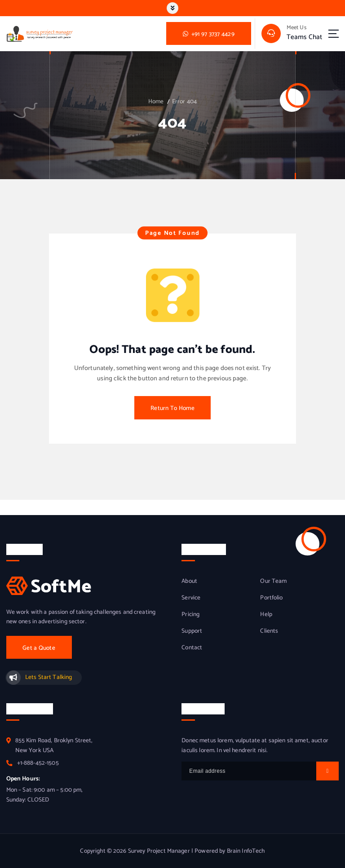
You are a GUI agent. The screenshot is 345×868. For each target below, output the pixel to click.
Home (156, 101)
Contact (192, 648)
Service (191, 598)
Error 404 (184, 101)
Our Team (273, 581)
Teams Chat (304, 37)
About (189, 581)
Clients (269, 631)
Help (266, 615)
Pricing (190, 615)
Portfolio (271, 598)
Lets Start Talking (49, 677)
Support (192, 631)
